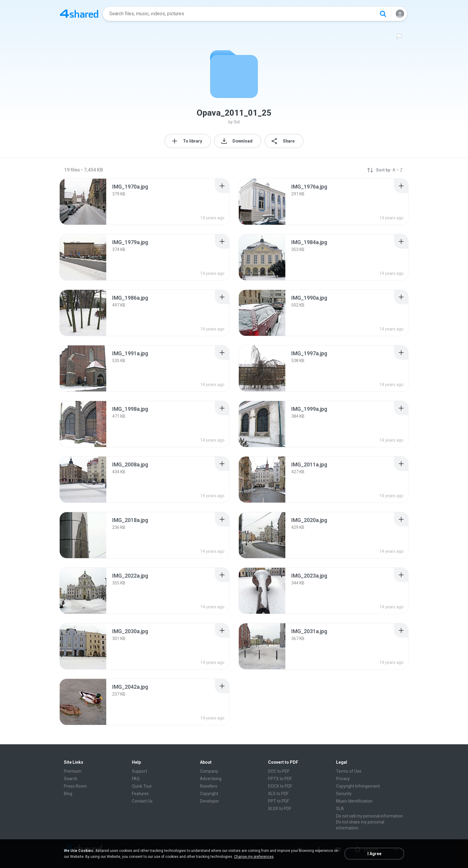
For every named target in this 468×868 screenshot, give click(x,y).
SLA (340, 809)
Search (71, 779)
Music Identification (354, 801)
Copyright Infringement (358, 786)
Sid (237, 122)
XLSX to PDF (280, 809)
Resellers (209, 786)
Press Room (75, 786)
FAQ (136, 779)
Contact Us (142, 801)
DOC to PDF (279, 771)
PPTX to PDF (280, 779)
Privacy (343, 779)
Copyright (209, 794)
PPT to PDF (279, 801)
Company (209, 771)
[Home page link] (79, 14)
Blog (68, 794)
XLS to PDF (278, 794)
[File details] (83, 202)
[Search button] (383, 14)
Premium (73, 771)
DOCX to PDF (280, 786)
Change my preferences (254, 857)
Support (140, 771)
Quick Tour (142, 786)
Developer (210, 801)
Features (140, 794)
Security (344, 794)
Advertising (211, 779)
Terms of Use (349, 771)
